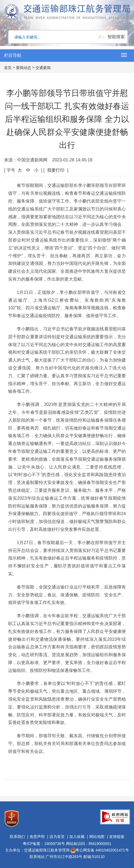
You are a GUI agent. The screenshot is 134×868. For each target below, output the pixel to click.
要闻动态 (24, 68)
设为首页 (57, 837)
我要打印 (56, 170)
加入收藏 (77, 837)
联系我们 (17, 837)
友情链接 (117, 837)
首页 (8, 68)
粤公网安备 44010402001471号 (100, 850)
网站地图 (97, 837)
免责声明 (37, 837)
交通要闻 (43, 68)
